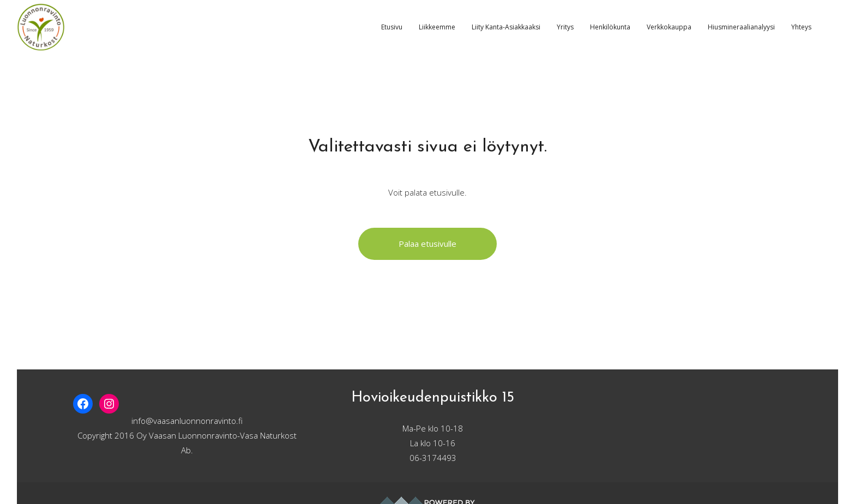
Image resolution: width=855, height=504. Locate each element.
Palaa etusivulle (427, 244)
